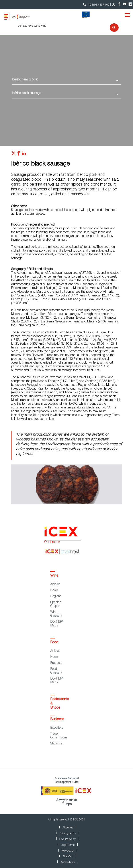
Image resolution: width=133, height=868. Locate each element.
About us (68, 828)
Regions (56, 596)
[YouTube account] (125, 4)
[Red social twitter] (14, 154)
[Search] (111, 28)
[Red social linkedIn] (24, 154)
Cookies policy (68, 839)
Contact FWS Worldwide (32, 26)
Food (54, 643)
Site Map (68, 857)
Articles (55, 584)
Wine (54, 576)
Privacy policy (68, 834)
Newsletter (68, 851)
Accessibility (68, 862)
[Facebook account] (119, 4)
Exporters (57, 728)
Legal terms (68, 845)
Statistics (56, 744)
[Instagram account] (130, 4)
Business (57, 720)
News (54, 590)
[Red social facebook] (19, 154)
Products (56, 663)
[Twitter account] (114, 4)
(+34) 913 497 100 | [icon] (96, 4)
